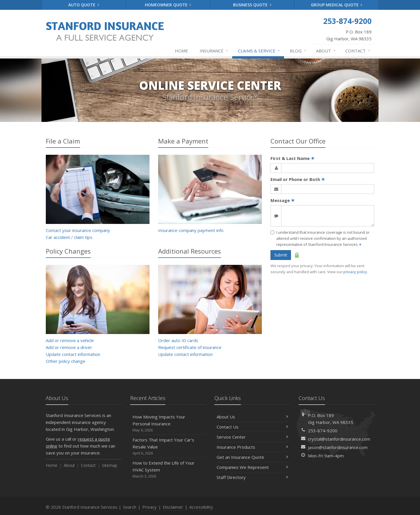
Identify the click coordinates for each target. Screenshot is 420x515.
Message (283, 200)
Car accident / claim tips (69, 237)
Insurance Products (252, 447)
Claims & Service (259, 51)
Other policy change (66, 361)
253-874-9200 (323, 431)
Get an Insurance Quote (252, 457)
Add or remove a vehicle (70, 340)
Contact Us (252, 427)
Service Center (252, 437)
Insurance (214, 51)
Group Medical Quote (337, 5)
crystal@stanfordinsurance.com (339, 439)
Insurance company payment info (191, 230)
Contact (358, 51)
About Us (252, 417)
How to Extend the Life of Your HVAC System (168, 470)
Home (181, 51)
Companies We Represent (252, 467)
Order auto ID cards (178, 340)
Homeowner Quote (168, 5)
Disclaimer (173, 507)
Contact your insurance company (78, 230)
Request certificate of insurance (190, 347)
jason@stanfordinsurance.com (338, 447)
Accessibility (201, 507)
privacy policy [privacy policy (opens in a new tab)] (355, 272)
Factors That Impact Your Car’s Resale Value (168, 447)
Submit (281, 255)
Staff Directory (252, 477)
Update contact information (73, 354)
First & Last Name (293, 158)
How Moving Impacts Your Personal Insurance (168, 423)
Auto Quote (84, 5)
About (326, 51)
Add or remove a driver (69, 347)
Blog (298, 51)
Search (130, 507)
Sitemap (110, 465)
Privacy (150, 507)
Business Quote (252, 5)
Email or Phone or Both (298, 179)
